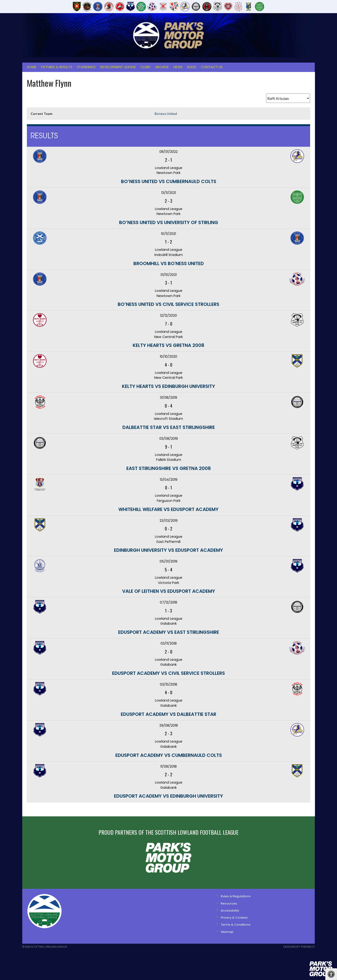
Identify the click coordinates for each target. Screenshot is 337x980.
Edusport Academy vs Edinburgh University (168, 796)
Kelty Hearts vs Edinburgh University (168, 386)
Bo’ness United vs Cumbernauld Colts (169, 181)
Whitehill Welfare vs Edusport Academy (168, 509)
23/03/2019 (169, 521)
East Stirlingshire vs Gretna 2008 (169, 468)
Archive (162, 67)
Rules (192, 67)
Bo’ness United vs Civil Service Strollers (168, 304)
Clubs (145, 67)
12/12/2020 (168, 315)
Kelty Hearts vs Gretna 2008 (168, 345)
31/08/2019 (168, 398)
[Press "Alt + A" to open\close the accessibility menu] (331, 974)
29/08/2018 (169, 725)
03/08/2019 (169, 439)
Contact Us (212, 67)
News (178, 67)
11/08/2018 (168, 766)
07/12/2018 (168, 602)
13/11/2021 (169, 193)
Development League (118, 67)
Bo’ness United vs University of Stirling (169, 222)
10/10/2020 (168, 357)
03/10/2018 (168, 684)
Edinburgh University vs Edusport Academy (168, 550)
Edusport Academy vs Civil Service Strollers (168, 673)
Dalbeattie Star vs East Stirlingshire (169, 427)
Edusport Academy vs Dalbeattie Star (168, 714)
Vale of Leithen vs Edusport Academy (169, 591)
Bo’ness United (166, 114)
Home (32, 67)
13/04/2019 (169, 480)
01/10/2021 (169, 275)
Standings (86, 67)
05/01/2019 (168, 561)
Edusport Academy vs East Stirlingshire (169, 632)
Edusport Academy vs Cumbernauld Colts (169, 755)
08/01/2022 (168, 152)
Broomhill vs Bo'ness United (169, 263)
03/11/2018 (169, 643)
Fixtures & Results (57, 67)
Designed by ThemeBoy (299, 947)
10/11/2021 (168, 234)
